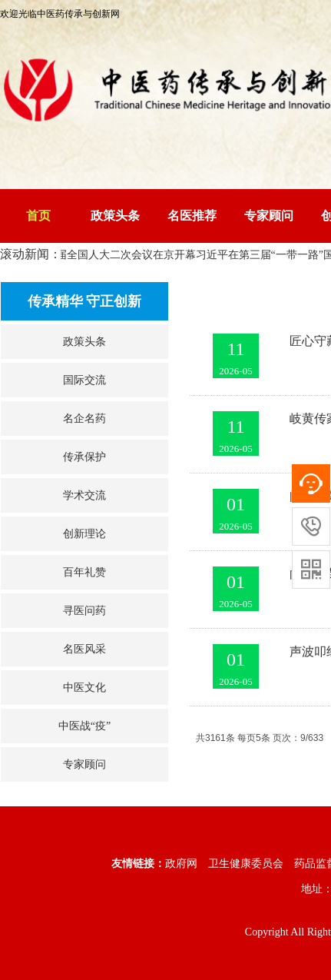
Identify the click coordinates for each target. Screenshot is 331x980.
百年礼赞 (84, 572)
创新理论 (84, 534)
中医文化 (84, 688)
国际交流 (84, 380)
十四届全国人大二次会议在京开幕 (118, 255)
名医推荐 (192, 216)
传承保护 (84, 457)
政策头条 (115, 216)
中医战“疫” (84, 726)
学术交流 (84, 495)
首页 (38, 216)
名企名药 (84, 419)
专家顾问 (269, 216)
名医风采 (84, 649)
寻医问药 (84, 611)
